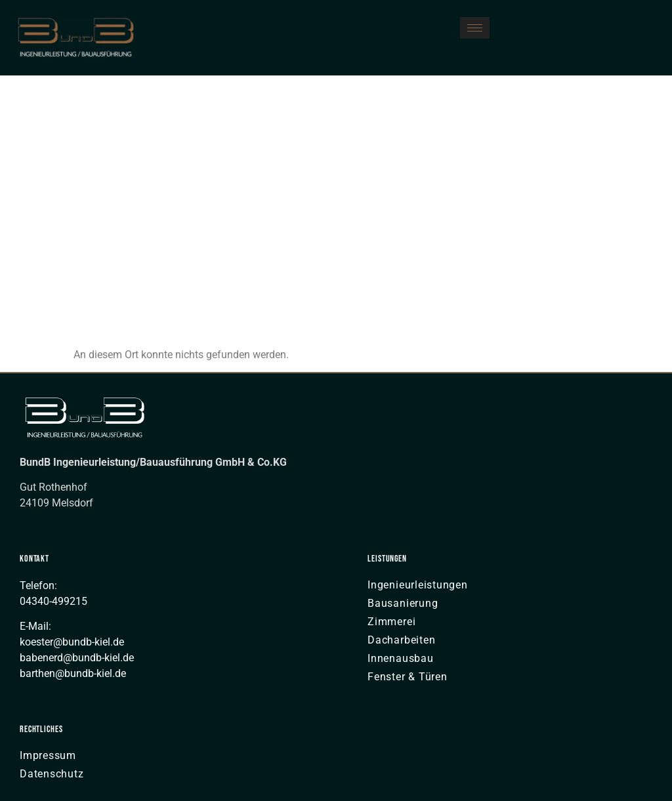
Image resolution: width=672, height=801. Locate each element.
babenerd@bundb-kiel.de (77, 658)
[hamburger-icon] (475, 28)
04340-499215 (53, 601)
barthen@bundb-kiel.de (73, 673)
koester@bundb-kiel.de (72, 642)
